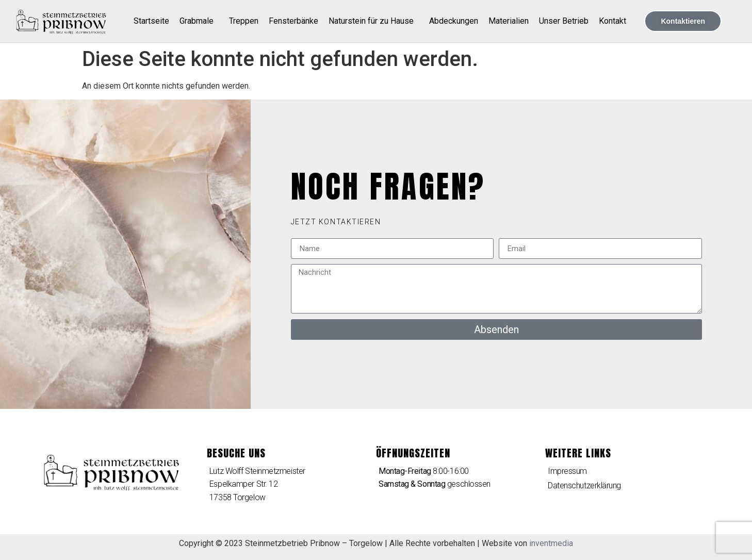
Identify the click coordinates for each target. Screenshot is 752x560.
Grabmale (199, 21)
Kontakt (612, 21)
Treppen (244, 21)
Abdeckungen (454, 21)
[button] (336, 222)
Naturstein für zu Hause (374, 21)
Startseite (151, 21)
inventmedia (551, 543)
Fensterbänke (293, 21)
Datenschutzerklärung (584, 485)
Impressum (567, 471)
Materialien (509, 21)
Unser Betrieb (564, 21)
